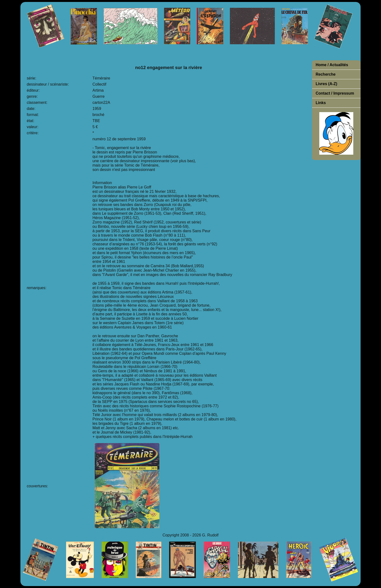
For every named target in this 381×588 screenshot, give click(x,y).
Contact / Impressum (335, 93)
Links (321, 103)
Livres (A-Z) (326, 84)
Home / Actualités (332, 65)
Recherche (326, 74)
